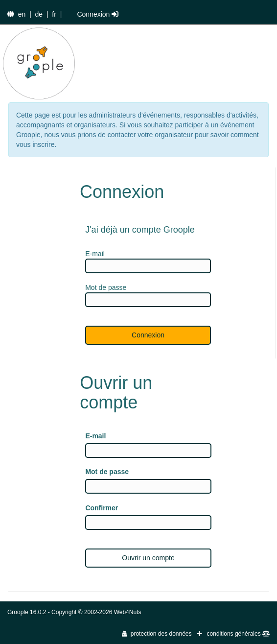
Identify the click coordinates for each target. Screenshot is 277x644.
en (22, 14)
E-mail (95, 436)
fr (54, 14)
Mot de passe (107, 472)
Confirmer (102, 508)
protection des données (157, 634)
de (39, 14)
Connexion (98, 14)
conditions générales (238, 634)
